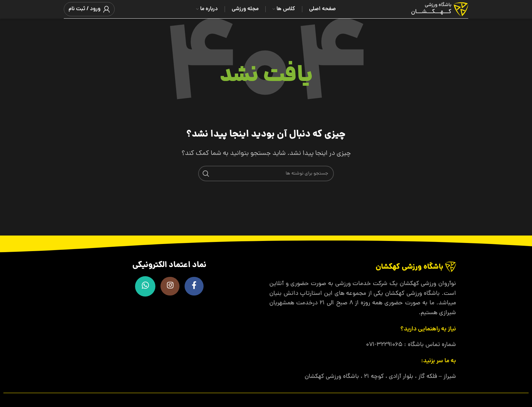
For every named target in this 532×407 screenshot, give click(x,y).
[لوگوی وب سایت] (431, 10)
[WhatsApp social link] (144, 286)
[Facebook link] (195, 286)
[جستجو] (266, 174)
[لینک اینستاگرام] (169, 286)
